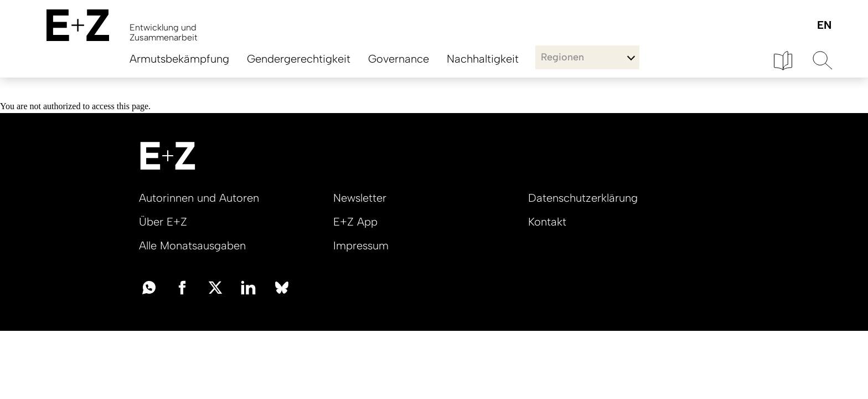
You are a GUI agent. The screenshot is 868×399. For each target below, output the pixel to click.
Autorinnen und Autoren (199, 198)
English (824, 26)
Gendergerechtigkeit (299, 59)
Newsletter (360, 198)
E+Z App (355, 222)
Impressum (361, 245)
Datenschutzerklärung (583, 198)
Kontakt (547, 222)
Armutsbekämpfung (179, 59)
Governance (399, 59)
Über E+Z (163, 222)
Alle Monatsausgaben (192, 245)
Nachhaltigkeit (483, 59)
